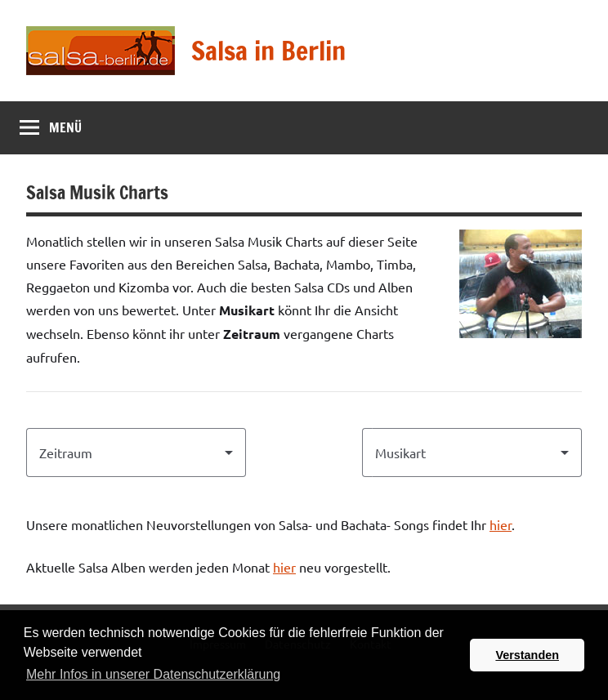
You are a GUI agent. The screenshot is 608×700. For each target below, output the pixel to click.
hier (501, 524)
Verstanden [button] (527, 655)
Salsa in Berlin (268, 51)
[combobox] (136, 453)
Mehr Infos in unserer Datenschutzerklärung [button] (153, 674)
